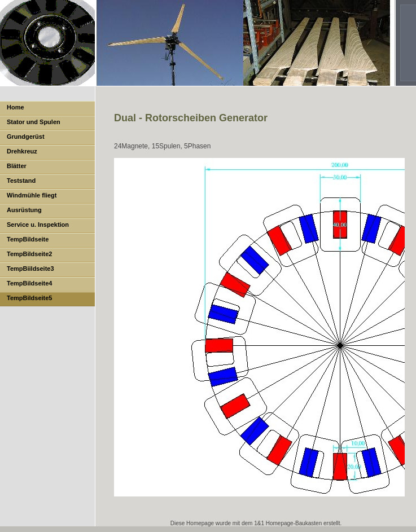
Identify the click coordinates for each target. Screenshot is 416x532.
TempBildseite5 (30, 298)
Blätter (17, 166)
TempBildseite (28, 239)
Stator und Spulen (34, 122)
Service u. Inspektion (38, 225)
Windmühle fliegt (32, 195)
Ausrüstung (24, 210)
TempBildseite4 (30, 283)
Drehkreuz (22, 151)
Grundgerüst (26, 137)
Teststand (21, 181)
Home (16, 107)
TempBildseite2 (30, 254)
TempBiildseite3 (30, 269)
